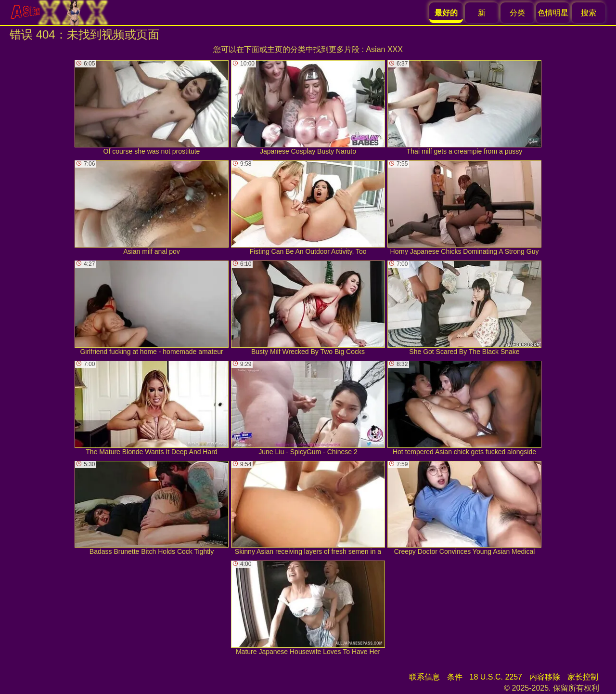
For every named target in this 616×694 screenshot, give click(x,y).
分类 (517, 13)
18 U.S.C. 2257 (496, 677)
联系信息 (424, 677)
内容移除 (545, 677)
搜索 (589, 13)
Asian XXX (384, 49)
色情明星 (553, 13)
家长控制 (583, 677)
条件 (455, 677)
